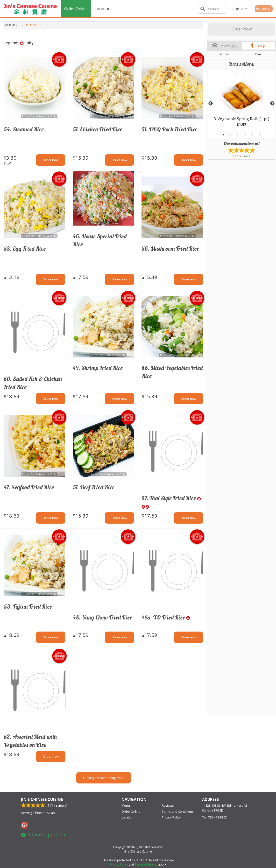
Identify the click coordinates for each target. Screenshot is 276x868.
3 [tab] (238, 135)
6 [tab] (260, 135)
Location (103, 9)
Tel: (214, 817)
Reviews (168, 805)
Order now (51, 160)
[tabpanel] (241, 104)
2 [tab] (231, 135)
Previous (211, 104)
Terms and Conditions (178, 811)
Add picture (59, 59)
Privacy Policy (171, 817)
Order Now (242, 29)
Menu (126, 805)
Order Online (76, 9)
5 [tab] (252, 135)
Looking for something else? (104, 778)
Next (272, 104)
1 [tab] (223, 135)
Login (237, 9)
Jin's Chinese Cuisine (42, 799)
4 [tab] (245, 135)
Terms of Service (146, 864)
